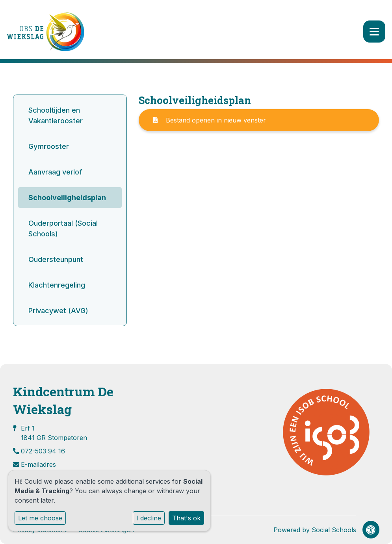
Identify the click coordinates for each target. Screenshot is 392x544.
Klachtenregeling (57, 285)
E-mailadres (38, 464)
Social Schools (334, 530)
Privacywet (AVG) (58, 311)
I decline (149, 518)
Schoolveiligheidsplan (67, 198)
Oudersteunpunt (56, 259)
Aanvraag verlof (55, 172)
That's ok (186, 518)
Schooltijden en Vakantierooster (56, 115)
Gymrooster (49, 146)
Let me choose (40, 518)
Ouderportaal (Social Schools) (63, 228)
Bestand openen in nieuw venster (209, 120)
